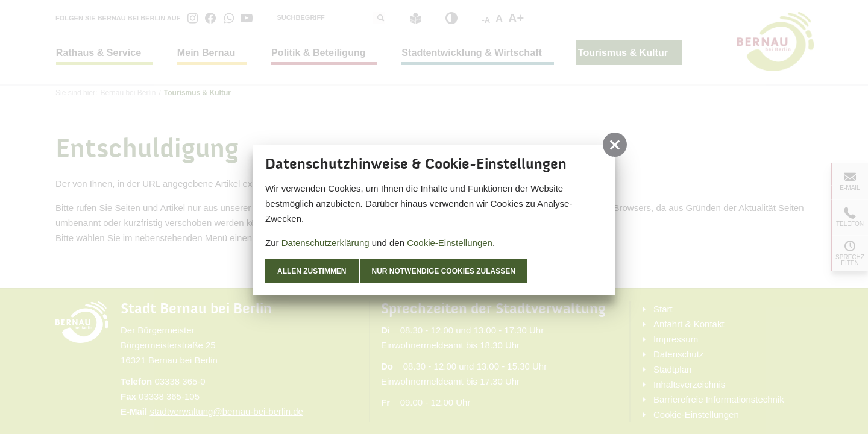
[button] (615, 145)
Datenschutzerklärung (325, 243)
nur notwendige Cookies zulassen (444, 271)
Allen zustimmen (312, 271)
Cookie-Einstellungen (450, 243)
